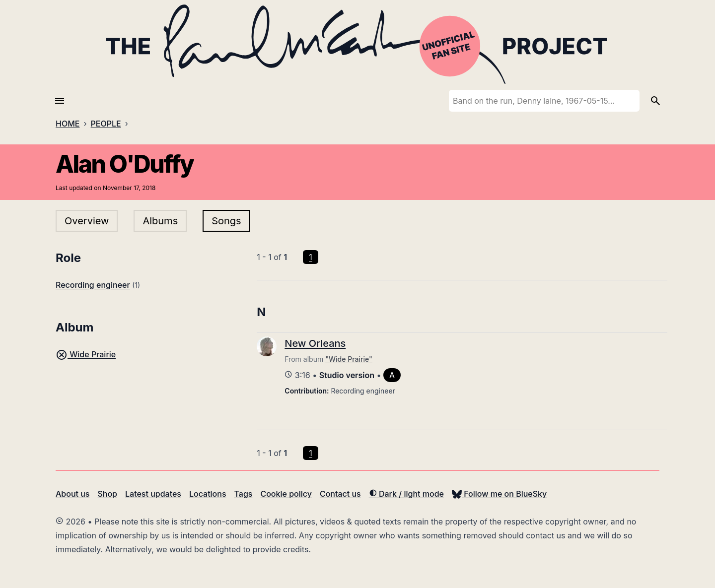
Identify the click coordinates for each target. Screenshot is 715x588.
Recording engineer (93, 285)
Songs (226, 221)
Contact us (340, 494)
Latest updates (153, 494)
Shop (107, 494)
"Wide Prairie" (349, 359)
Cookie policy (286, 494)
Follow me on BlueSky (499, 494)
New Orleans (315, 343)
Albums (160, 221)
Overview (87, 221)
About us (72, 494)
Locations (208, 494)
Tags (244, 494)
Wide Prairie (86, 354)
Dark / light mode (406, 494)
